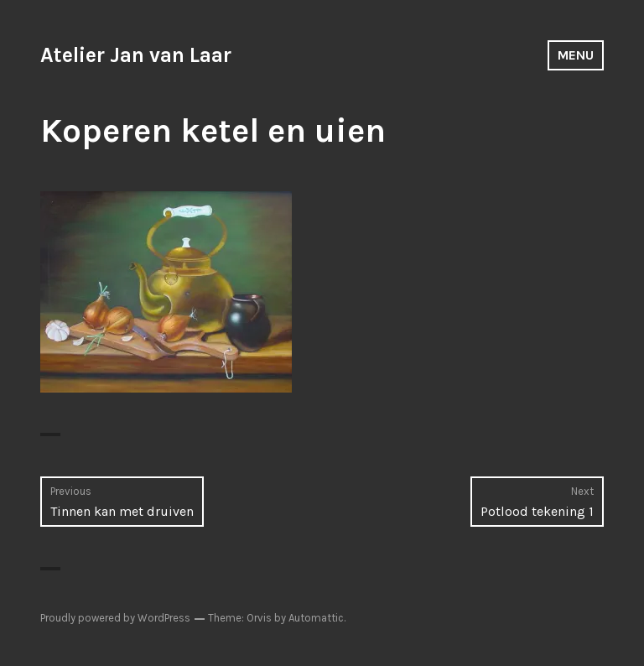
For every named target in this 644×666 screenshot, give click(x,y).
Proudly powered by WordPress (115, 618)
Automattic (316, 618)
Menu (576, 55)
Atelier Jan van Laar (136, 55)
